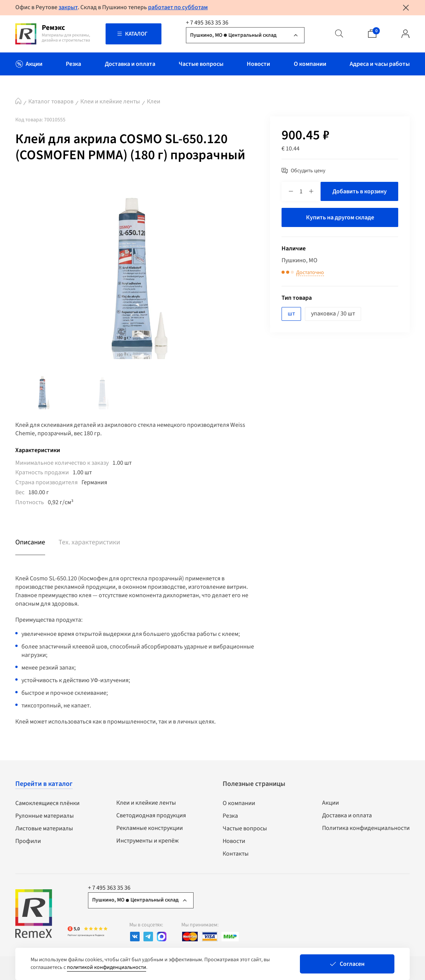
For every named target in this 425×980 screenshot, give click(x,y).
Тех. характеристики (89, 542)
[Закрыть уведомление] (406, 8)
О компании (239, 803)
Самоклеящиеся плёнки (47, 803)
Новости (234, 841)
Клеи (154, 101)
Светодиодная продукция (151, 815)
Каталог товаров (51, 101)
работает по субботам (178, 7)
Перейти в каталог (44, 784)
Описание (30, 542)
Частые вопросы (245, 828)
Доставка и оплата (347, 815)
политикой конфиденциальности (107, 967)
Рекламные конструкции (150, 828)
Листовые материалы (44, 828)
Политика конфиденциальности (366, 828)
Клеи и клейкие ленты (110, 101)
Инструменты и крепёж (147, 841)
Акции (331, 803)
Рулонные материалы (45, 816)
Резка (230, 816)
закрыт (68, 7)
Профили (28, 841)
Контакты (236, 854)
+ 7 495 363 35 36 (207, 23)
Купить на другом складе (340, 217)
